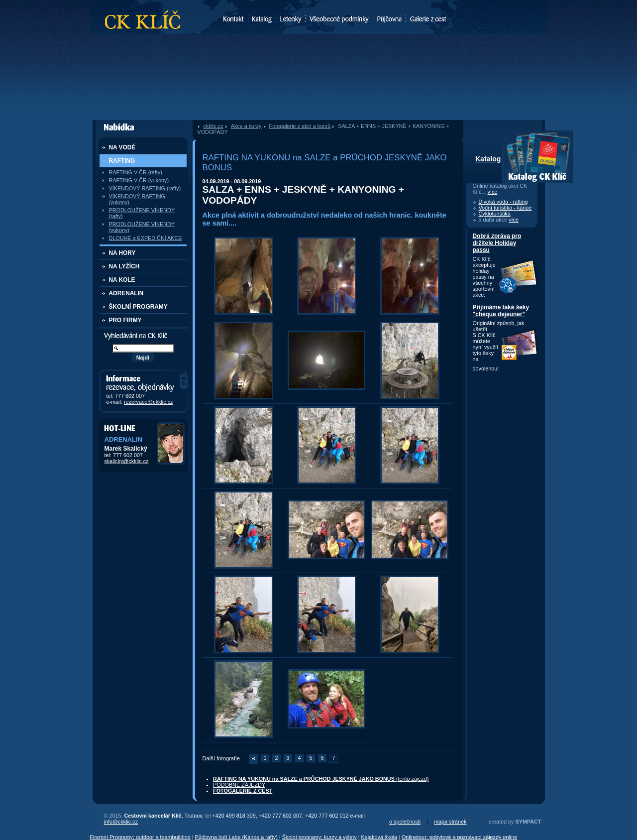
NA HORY (122, 253)
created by (515, 822)
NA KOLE (122, 280)
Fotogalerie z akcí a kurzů (300, 126)
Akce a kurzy (246, 126)
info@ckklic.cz (121, 822)
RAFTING (122, 161)
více (493, 192)
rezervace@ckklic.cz (149, 402)
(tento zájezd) (321, 779)
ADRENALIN (126, 293)
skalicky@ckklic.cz (127, 461)
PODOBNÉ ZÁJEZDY (239, 785)
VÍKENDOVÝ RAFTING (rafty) (145, 188)
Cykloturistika (495, 214)
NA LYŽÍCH (124, 266)
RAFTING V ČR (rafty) (136, 172)
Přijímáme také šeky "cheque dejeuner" (501, 311)
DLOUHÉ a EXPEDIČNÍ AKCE (146, 238)
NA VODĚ (122, 147)
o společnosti (405, 822)
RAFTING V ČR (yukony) (139, 180)
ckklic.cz (213, 126)
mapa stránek (450, 822)
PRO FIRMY (125, 320)
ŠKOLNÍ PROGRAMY (138, 307)
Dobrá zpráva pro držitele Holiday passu (497, 243)
